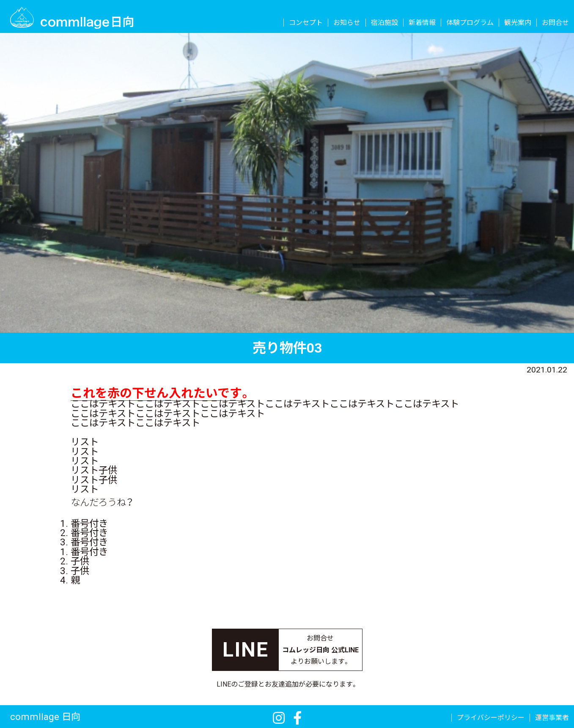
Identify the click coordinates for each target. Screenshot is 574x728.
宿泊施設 (384, 23)
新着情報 (422, 23)
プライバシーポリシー (491, 718)
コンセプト (306, 23)
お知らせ (347, 23)
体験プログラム (470, 23)
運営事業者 (552, 718)
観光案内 (518, 23)
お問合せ (555, 23)
